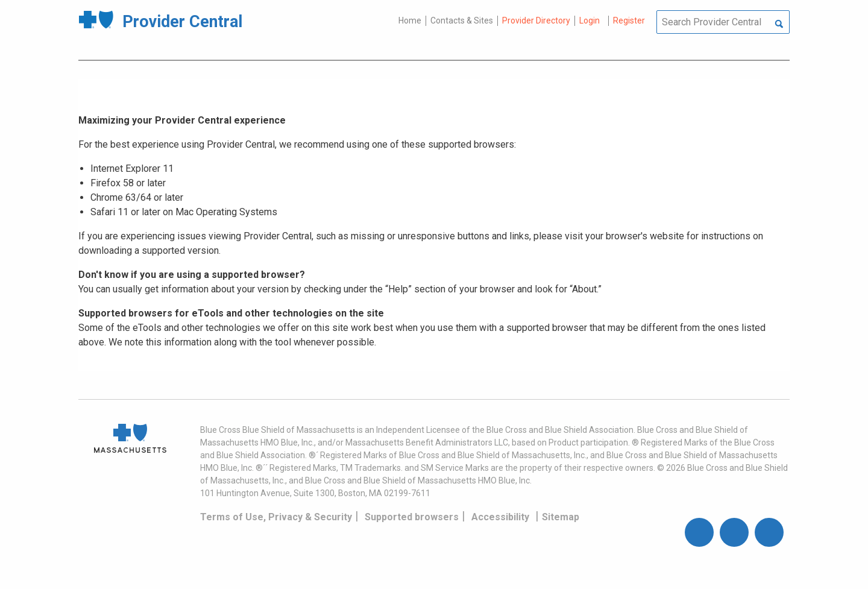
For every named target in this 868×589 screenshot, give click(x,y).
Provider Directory (536, 20)
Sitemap (561, 517)
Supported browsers (412, 517)
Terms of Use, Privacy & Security (276, 517)
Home (410, 20)
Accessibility (500, 517)
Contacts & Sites (462, 20)
